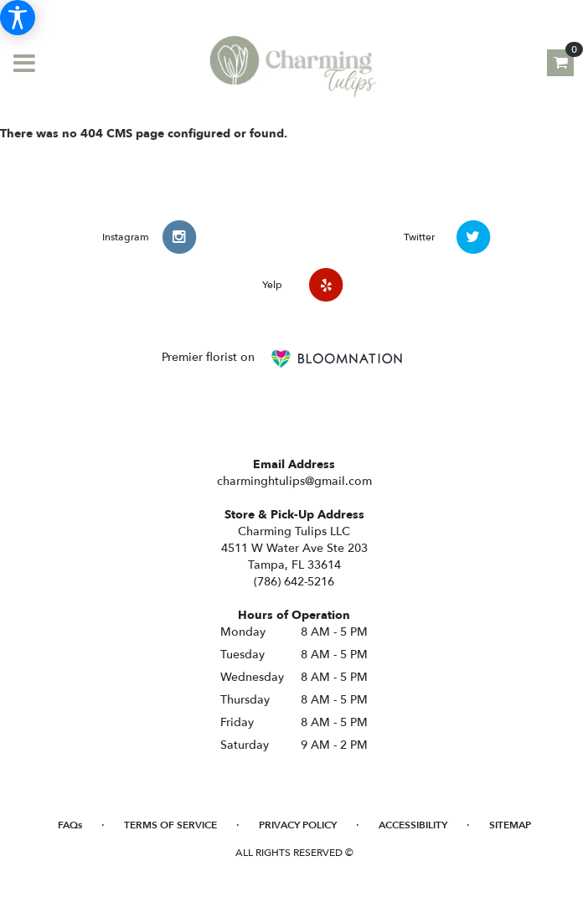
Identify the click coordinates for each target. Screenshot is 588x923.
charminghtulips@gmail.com (294, 481)
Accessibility (413, 825)
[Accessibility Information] (18, 18)
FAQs (70, 825)
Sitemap (510, 825)
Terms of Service (170, 825)
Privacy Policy (298, 825)
